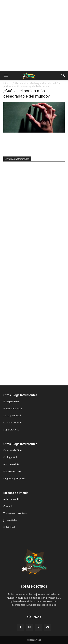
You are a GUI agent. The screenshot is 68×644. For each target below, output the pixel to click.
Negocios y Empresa (14, 478)
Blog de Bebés (11, 464)
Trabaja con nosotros (15, 513)
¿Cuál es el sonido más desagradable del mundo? (35, 83)
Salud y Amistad (12, 415)
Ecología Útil (10, 457)
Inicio (6, 83)
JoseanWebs (10, 520)
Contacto (8, 506)
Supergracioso (11, 430)
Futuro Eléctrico (12, 471)
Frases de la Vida (13, 408)
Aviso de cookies (12, 499)
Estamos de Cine (12, 450)
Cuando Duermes (13, 422)
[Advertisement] (34, 35)
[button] (6, 75)
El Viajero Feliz (11, 401)
